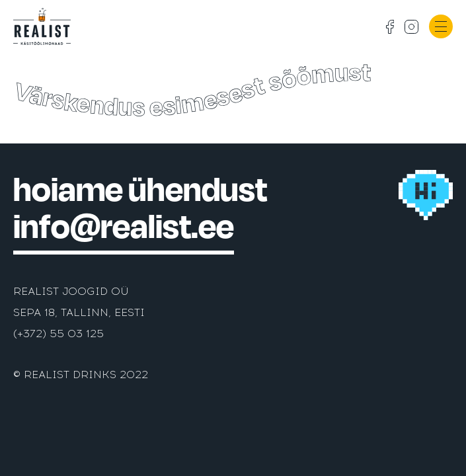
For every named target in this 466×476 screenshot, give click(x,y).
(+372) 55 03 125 (58, 334)
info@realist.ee (124, 226)
